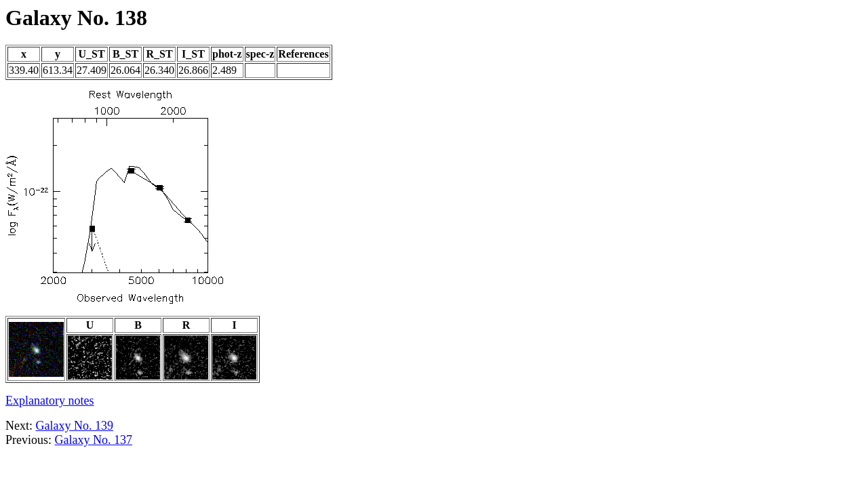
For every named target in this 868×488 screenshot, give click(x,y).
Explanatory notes (50, 401)
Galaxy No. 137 (94, 440)
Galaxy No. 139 (75, 426)
